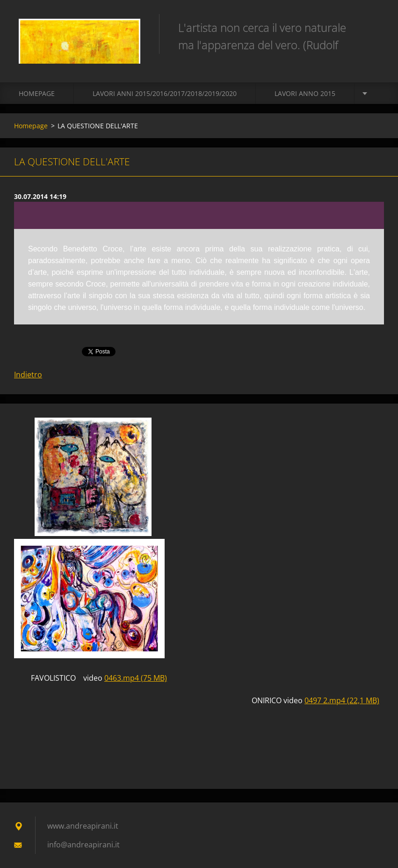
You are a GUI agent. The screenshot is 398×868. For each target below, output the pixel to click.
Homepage (37, 93)
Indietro (28, 375)
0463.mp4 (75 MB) (136, 678)
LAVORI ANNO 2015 (305, 93)
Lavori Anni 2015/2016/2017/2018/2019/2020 (165, 93)
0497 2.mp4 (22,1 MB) (342, 700)
